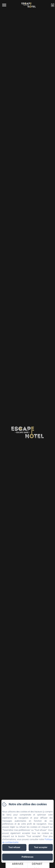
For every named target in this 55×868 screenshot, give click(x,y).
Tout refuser (14, 847)
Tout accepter (41, 847)
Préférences (28, 857)
